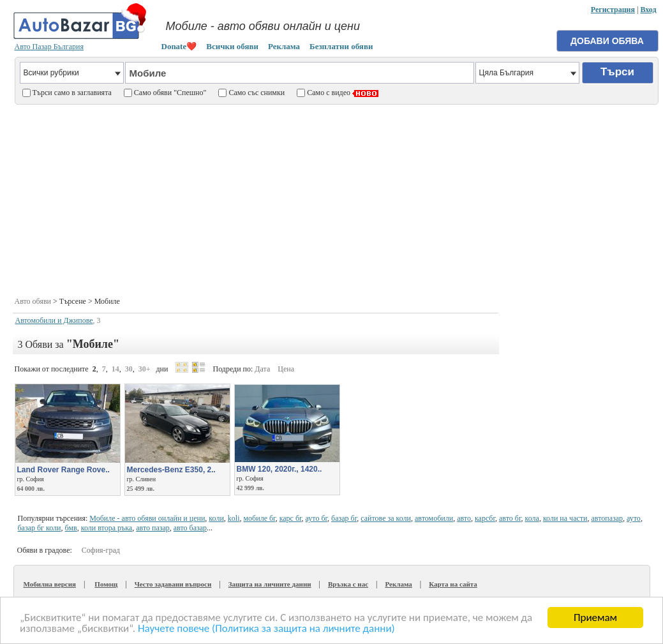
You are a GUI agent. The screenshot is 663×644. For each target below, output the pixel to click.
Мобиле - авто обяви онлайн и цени (147, 518)
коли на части (565, 518)
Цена (286, 369)
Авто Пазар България (49, 47)
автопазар (607, 518)
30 (129, 369)
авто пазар (153, 528)
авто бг (510, 518)
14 (115, 369)
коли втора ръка (107, 528)
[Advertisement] (336, 199)
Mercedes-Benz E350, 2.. (171, 470)
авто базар (190, 528)
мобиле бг (260, 518)
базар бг (344, 518)
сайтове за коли (386, 518)
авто (464, 518)
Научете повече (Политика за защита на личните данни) (266, 629)
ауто (634, 518)
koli (234, 518)
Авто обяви (33, 301)
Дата (262, 369)
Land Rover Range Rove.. (63, 470)
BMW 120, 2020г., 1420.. (279, 469)
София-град (101, 550)
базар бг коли (40, 528)
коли (216, 518)
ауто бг (317, 518)
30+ (145, 369)
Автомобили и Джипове (54, 320)
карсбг (485, 518)
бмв (71, 528)
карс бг (291, 518)
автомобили (434, 518)
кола (532, 518)
